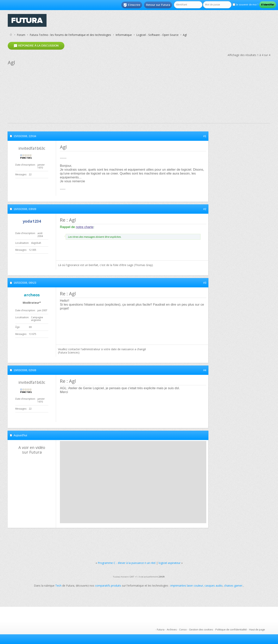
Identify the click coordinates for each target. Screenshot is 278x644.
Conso (183, 629)
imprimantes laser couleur (187, 586)
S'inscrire (132, 5)
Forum (21, 35)
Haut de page (257, 629)
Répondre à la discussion (36, 46)
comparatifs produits (108, 586)
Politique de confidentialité (231, 629)
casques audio (214, 586)
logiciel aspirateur (170, 563)
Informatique (124, 35)
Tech (58, 586)
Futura (161, 629)
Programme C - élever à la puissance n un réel (127, 563)
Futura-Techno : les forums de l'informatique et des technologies (70, 35)
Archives (172, 629)
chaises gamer (233, 586)
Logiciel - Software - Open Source (157, 35)
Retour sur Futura (158, 5)
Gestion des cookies (201, 629)
